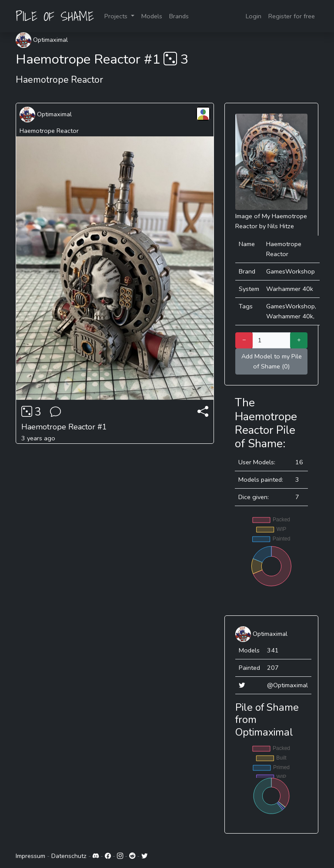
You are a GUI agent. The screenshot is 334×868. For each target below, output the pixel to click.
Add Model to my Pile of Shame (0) (272, 361)
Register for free (292, 16)
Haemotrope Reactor (49, 131)
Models (152, 16)
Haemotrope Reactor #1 (64, 427)
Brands (179, 16)
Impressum (30, 856)
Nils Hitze (281, 226)
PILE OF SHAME (55, 16)
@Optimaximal (287, 685)
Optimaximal (42, 40)
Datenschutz (69, 856)
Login (254, 16)
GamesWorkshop (291, 271)
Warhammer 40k (290, 289)
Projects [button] (117, 16)
